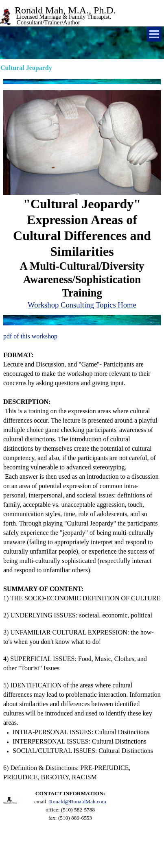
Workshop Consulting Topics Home (82, 305)
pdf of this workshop (30, 336)
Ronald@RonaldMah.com (78, 801)
